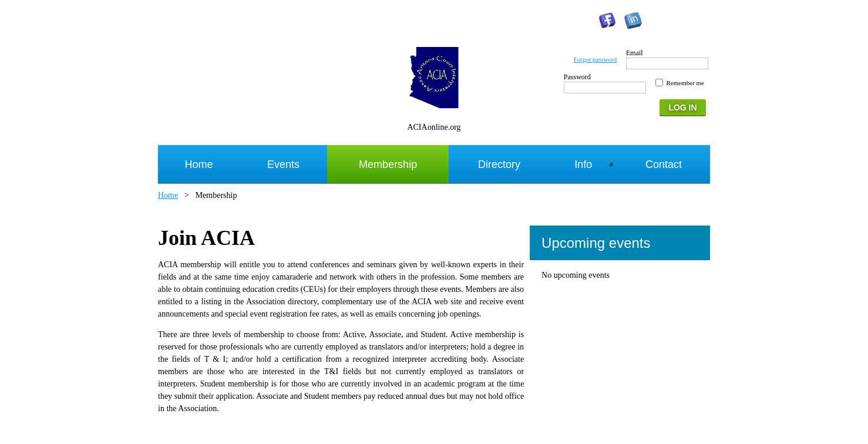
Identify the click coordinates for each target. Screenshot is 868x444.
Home (168, 195)
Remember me (685, 83)
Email (635, 53)
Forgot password (595, 59)
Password (577, 77)
